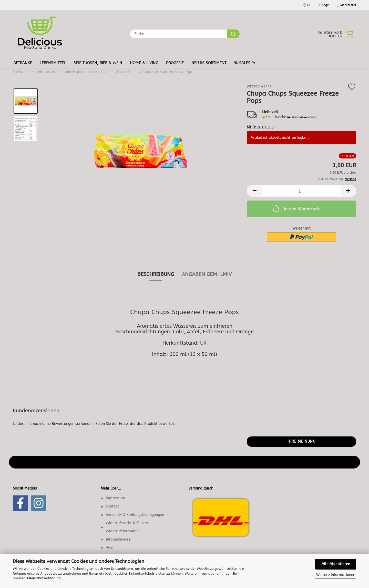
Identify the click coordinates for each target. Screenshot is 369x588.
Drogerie (175, 63)
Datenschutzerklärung (43, 578)
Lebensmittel (53, 63)
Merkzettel (347, 5)
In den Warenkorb (296, 208)
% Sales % (245, 63)
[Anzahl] (301, 191)
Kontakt (112, 506)
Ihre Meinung (301, 441)
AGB (109, 548)
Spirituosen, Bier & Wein (98, 63)
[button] (254, 191)
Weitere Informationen (336, 575)
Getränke (23, 63)
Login (324, 5)
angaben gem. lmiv (207, 274)
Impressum (115, 498)
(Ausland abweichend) (302, 117)
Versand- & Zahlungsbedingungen (135, 515)
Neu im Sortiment (209, 63)
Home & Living (144, 63)
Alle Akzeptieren (336, 564)
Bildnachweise (118, 539)
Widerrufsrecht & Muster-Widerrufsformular (128, 527)
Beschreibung (156, 274)
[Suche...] (233, 34)
